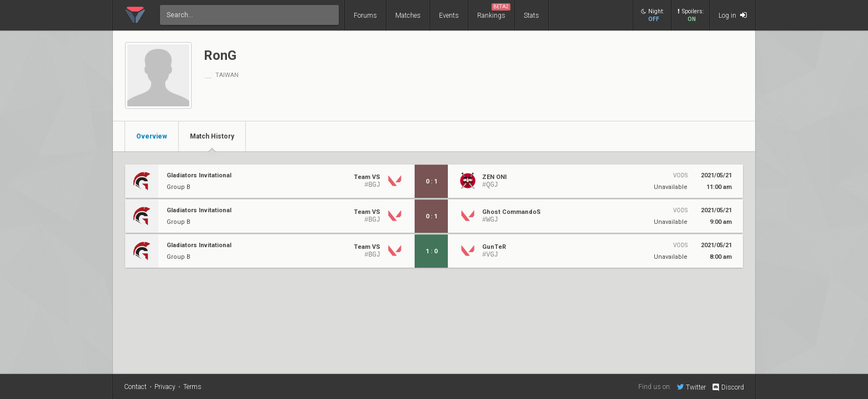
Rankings (494, 11)
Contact (135, 387)
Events (449, 16)
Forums (365, 16)
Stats (531, 16)
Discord (728, 387)
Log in (733, 15)
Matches (408, 16)
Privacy (165, 387)
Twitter (691, 387)
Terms (192, 387)
